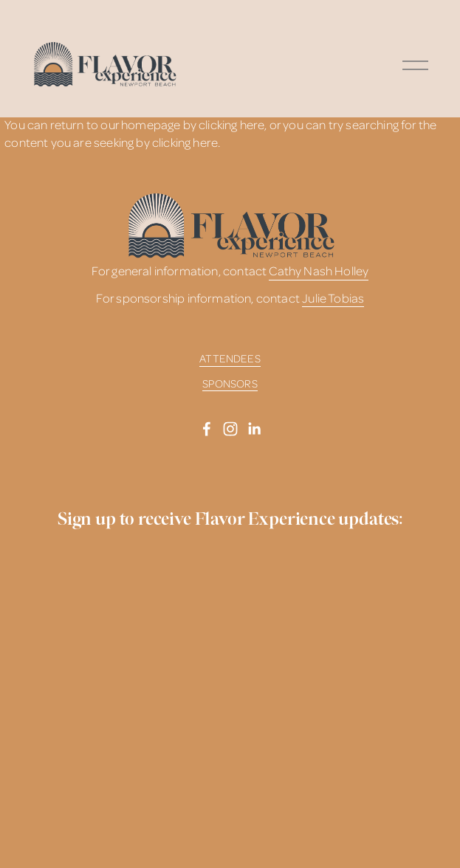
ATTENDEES (230, 358)
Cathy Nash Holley (319, 271)
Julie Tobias (333, 298)
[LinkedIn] (254, 429)
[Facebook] (207, 429)
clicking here (231, 124)
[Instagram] (230, 429)
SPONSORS (230, 383)
